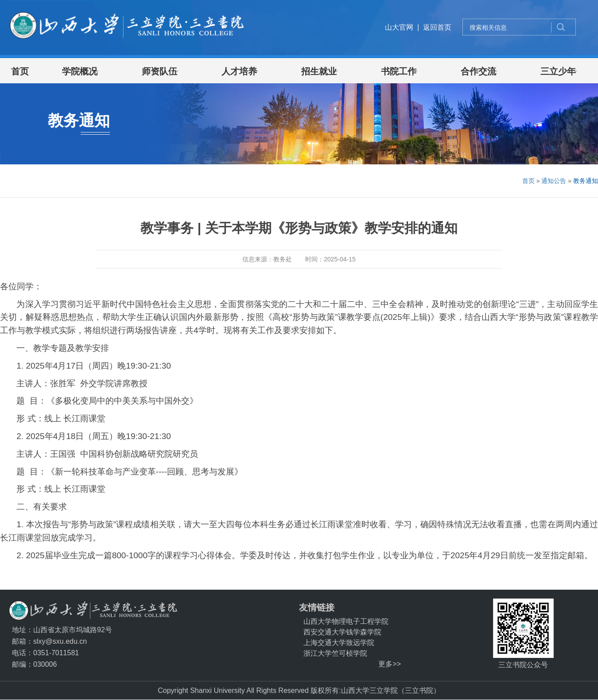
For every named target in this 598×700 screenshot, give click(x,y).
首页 (528, 181)
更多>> (390, 664)
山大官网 (399, 27)
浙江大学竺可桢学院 (335, 653)
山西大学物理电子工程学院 (346, 621)
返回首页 (437, 27)
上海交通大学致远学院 (339, 643)
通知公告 (554, 181)
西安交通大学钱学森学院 (342, 632)
